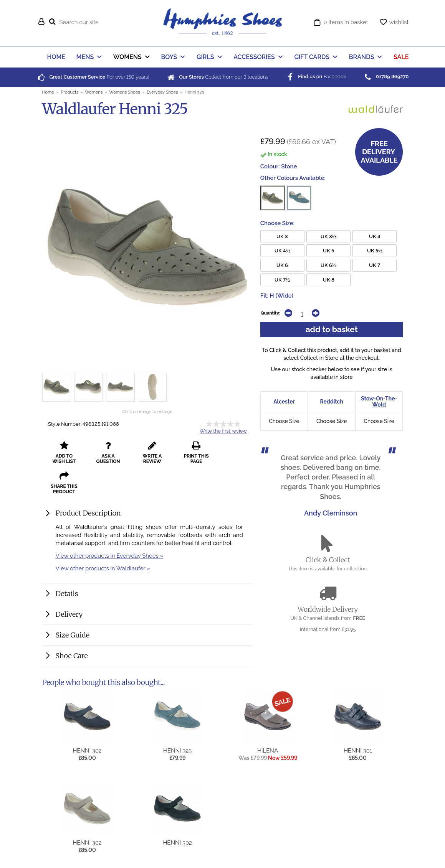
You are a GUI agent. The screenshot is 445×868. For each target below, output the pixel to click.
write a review (147, 453)
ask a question (105, 453)
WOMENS (127, 57)
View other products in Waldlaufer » (103, 538)
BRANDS (362, 57)
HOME (56, 57)
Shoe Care (72, 625)
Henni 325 (177, 745)
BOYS (169, 57)
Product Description (88, 483)
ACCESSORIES (254, 57)
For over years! (93, 77)
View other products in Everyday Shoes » (110, 525)
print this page (189, 453)
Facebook (315, 77)
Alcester (284, 402)
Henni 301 (358, 745)
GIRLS (205, 57)
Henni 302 (87, 745)
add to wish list (63, 453)
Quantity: (270, 313)
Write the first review (223, 431)
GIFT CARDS (312, 57)
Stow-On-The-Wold (379, 402)
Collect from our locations (217, 77)
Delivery (69, 584)
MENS (85, 57)
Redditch (331, 402)
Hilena (268, 745)
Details (67, 563)
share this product (231, 453)
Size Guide (73, 605)
